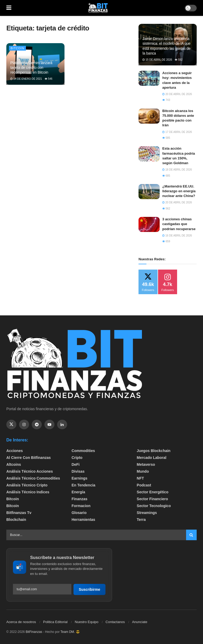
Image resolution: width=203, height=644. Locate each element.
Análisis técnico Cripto (27, 485)
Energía (78, 492)
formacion (81, 506)
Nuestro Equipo (87, 622)
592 (179, 60)
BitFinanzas (34, 632)
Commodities (83, 451)
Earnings (80, 478)
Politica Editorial (55, 622)
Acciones (15, 451)
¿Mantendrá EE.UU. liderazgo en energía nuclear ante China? (179, 191)
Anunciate (140, 622)
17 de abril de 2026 (177, 132)
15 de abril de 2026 (157, 60)
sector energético (153, 492)
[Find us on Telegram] (37, 424)
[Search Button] (191, 535)
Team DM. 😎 (70, 632)
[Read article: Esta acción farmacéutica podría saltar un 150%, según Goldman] (149, 154)
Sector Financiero (152, 499)
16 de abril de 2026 (177, 236)
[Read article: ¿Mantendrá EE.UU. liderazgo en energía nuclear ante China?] (149, 192)
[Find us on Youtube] (49, 424)
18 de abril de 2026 (177, 170)
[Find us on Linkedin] (62, 424)
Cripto (77, 458)
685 (166, 176)
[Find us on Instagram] (24, 424)
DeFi (76, 464)
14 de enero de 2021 (26, 79)
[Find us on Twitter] (11, 424)
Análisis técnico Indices (28, 492)
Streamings (147, 513)
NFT (140, 478)
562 (166, 209)
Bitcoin (17, 48)
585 (166, 138)
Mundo (143, 471)
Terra (141, 520)
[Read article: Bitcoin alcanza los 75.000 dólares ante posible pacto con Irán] (149, 116)
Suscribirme (89, 589)
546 (49, 79)
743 (166, 100)
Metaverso (146, 464)
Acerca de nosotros (21, 622)
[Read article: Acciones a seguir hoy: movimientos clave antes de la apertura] (149, 78)
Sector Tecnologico (154, 506)
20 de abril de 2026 (177, 94)
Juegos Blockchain (154, 451)
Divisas (78, 471)
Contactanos (115, 622)
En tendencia (84, 485)
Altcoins (14, 464)
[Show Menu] (9, 8)
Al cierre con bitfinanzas (29, 458)
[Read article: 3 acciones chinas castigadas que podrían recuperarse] (149, 224)
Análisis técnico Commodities (33, 478)
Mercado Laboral (151, 458)
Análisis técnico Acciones (30, 471)
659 (166, 241)
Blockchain (16, 520)
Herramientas (84, 520)
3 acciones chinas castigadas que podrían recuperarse (179, 224)
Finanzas (80, 499)
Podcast (144, 485)
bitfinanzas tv (19, 513)
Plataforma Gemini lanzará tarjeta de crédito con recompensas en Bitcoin (31, 68)
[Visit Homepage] (98, 8)
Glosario (79, 513)
